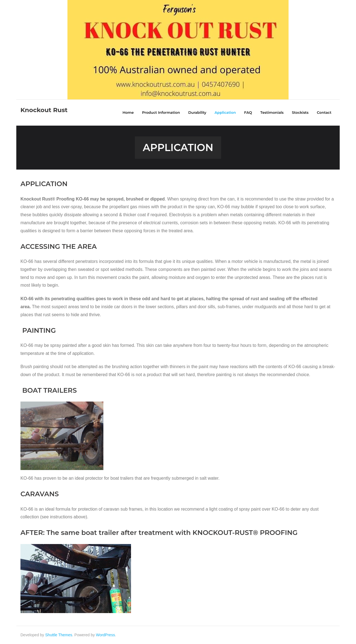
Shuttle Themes (59, 635)
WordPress (105, 635)
